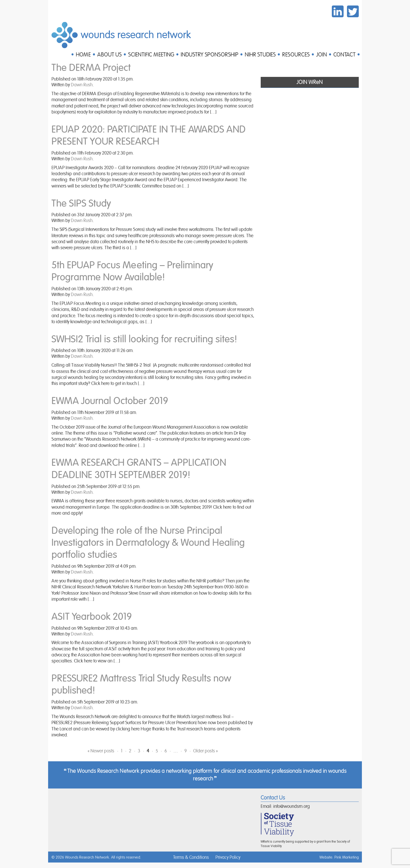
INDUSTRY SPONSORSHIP (209, 55)
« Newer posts (101, 751)
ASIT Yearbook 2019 (92, 617)
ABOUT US (109, 55)
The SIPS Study (81, 204)
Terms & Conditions (191, 858)
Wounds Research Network (136, 35)
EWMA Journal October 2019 (110, 401)
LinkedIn (338, 11)
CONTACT (344, 55)
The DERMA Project (91, 68)
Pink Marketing (347, 857)
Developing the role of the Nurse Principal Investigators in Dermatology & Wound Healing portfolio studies (148, 543)
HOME (83, 55)
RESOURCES (296, 55)
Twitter (353, 11)
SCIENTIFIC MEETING (151, 55)
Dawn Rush (82, 85)
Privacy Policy (228, 858)
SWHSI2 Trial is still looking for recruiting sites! (144, 339)
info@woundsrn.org (292, 807)
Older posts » (206, 751)
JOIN (321, 55)
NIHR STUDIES (260, 55)
